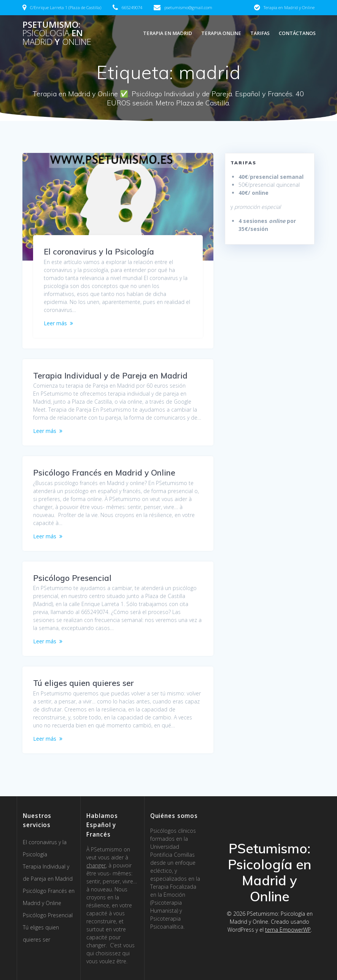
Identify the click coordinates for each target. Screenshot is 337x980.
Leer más (55, 323)
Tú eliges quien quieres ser (83, 683)
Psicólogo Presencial (72, 578)
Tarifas (260, 33)
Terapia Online (221, 33)
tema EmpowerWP (288, 930)
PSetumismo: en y (57, 33)
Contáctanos (297, 33)
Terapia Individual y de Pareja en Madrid (110, 375)
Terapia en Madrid (168, 33)
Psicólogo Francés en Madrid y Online (104, 473)
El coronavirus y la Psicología (99, 251)
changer (96, 865)
